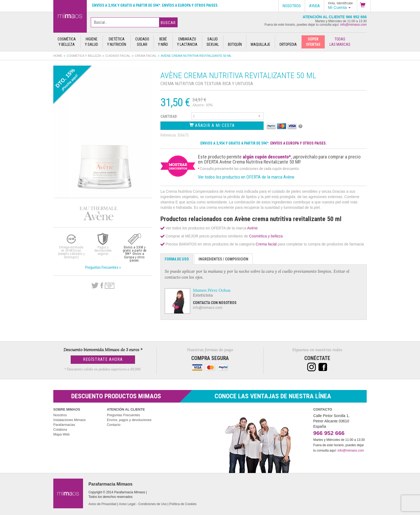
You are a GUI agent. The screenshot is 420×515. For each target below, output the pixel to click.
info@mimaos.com (353, 25)
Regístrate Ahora (103, 359)
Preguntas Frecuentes (123, 415)
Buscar (168, 23)
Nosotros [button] (292, 6)
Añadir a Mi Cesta (212, 125)
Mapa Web (61, 434)
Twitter (95, 286)
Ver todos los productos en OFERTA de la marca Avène (246, 177)
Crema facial (146, 56)
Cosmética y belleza (84, 56)
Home (58, 56)
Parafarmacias (64, 425)
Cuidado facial (118, 56)
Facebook (102, 286)
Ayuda (314, 6)
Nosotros (60, 415)
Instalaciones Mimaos (70, 420)
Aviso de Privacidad (102, 504)
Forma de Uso (177, 259)
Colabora (60, 430)
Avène (252, 228)
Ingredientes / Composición (223, 259)
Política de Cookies (183, 504)
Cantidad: (169, 116)
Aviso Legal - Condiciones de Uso (143, 504)
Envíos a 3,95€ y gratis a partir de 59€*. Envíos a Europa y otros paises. (155, 5)
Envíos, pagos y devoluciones (129, 420)
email (110, 286)
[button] (364, 6)
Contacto (114, 425)
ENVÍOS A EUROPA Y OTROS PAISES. (299, 143)
